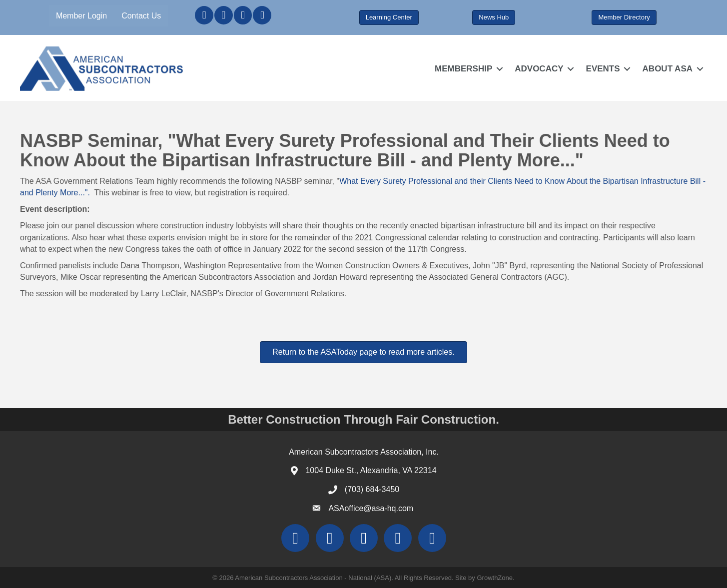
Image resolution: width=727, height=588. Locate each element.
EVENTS (603, 69)
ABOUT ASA (668, 69)
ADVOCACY (539, 69)
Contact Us (141, 16)
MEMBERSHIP (463, 69)
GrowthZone (495, 578)
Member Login (81, 16)
